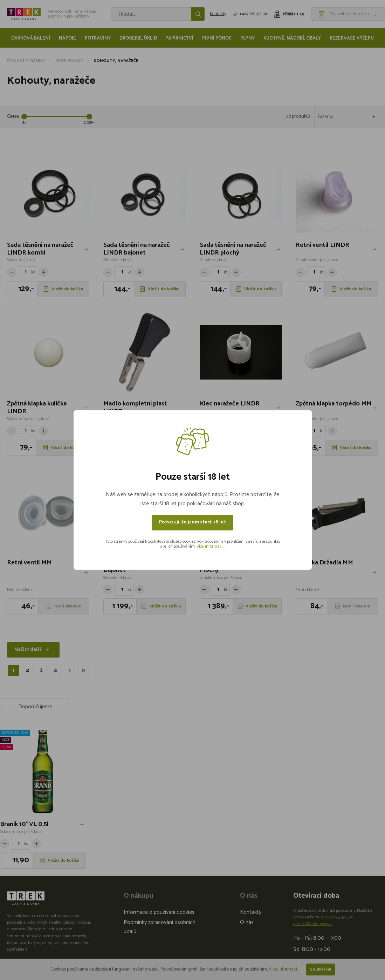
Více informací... (211, 546)
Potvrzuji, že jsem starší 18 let (192, 522)
